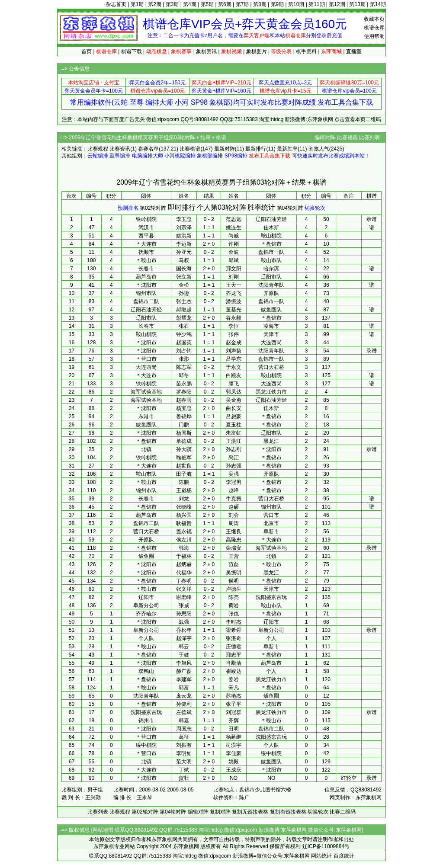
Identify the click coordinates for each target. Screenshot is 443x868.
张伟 (234, 334)
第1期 (137, 4)
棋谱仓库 (374, 28)
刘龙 (184, 499)
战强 (184, 622)
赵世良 (184, 466)
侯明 (234, 581)
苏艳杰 (234, 696)
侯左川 (184, 540)
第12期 (337, 4)
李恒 (234, 326)
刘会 (234, 515)
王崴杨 (184, 490)
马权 (184, 260)
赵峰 (234, 490)
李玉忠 (184, 219)
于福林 (184, 556)
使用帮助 (374, 36)
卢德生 (234, 589)
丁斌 (184, 770)
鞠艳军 (184, 458)
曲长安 (234, 408)
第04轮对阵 (290, 208)
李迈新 (184, 244)
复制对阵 (220, 812)
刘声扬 (234, 351)
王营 (234, 556)
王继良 (234, 532)
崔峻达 (234, 671)
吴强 (234, 474)
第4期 (190, 4)
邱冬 (184, 375)
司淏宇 (234, 745)
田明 (234, 729)
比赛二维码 (343, 812)
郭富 (184, 688)
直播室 (354, 51)
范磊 (234, 564)
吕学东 (234, 359)
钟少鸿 (184, 334)
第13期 (357, 4)
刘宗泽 (184, 227)
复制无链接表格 (250, 812)
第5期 (207, 4)
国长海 (184, 269)
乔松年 (184, 630)
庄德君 (234, 647)
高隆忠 (234, 540)
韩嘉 (184, 721)
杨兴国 (184, 515)
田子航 (184, 474)
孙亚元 (184, 252)
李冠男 (234, 482)
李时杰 (234, 622)
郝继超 (184, 310)
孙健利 (184, 704)
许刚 (234, 244)
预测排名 (128, 208)
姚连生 (234, 227)
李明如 (184, 753)
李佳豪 (234, 753)
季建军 (184, 679)
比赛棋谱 (190, 149)
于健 (184, 655)
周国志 (184, 729)
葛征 (184, 737)
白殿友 (234, 375)
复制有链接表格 (288, 812)
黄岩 (234, 605)
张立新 (184, 277)
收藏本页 (374, 19)
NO (234, 778)
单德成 (184, 441)
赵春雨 (184, 400)
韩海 (184, 548)
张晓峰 (184, 507)
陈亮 (234, 597)
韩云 (184, 647)
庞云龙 (184, 696)
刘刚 (234, 277)
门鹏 (184, 425)
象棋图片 (257, 51)
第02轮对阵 (153, 208)
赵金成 (234, 343)
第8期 (260, 4)
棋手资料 (306, 51)
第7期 (242, 4)
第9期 (278, 4)
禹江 (234, 458)
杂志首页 (116, 4)
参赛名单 (148, 149)
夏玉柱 (234, 425)
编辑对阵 (325, 138)
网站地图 (103, 830)
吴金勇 (234, 400)
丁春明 (184, 581)
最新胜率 (287, 149)
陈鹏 (184, 482)
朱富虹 (234, 433)
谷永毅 (234, 318)
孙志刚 (234, 449)
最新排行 (256, 149)
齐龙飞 (234, 293)
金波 (234, 252)
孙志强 (234, 466)
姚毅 (234, 762)
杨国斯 (184, 433)
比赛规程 (347, 138)
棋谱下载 (132, 51)
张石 (184, 326)
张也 (234, 614)
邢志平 (234, 655)
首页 (87, 51)
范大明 (184, 762)
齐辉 (234, 721)
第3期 (172, 4)
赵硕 (234, 507)
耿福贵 (184, 523)
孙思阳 (184, 614)
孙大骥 (184, 449)
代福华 (184, 573)
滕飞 (234, 384)
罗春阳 (184, 392)
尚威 (234, 236)
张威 (184, 605)
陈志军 (184, 367)
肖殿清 (234, 663)
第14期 (378, 4)
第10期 (296, 4)
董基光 (234, 310)
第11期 (316, 4)
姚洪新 (184, 236)
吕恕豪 (234, 416)
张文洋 (184, 589)
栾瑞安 (234, 548)
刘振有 (184, 745)
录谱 (372, 219)
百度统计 (344, 856)
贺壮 (184, 778)
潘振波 (234, 301)
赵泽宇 (184, 638)
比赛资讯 (120, 149)
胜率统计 (261, 207)
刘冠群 (234, 712)
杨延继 (234, 737)
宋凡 (234, 688)
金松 (184, 285)
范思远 (234, 219)
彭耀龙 (184, 318)
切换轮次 (315, 208)
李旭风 (184, 663)
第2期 (155, 4)
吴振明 (234, 573)
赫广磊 (184, 671)
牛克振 (234, 499)
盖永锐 (184, 532)
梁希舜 (234, 630)
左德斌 (184, 712)
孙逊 (184, 293)
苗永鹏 (184, 384)
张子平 (234, 704)
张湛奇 (234, 638)
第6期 (225, 4)
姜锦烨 (184, 416)
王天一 (234, 285)
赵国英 (184, 343)
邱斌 (234, 260)
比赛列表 (369, 138)
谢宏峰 (184, 597)
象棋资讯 (206, 51)
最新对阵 (225, 149)
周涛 (234, 523)
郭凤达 (234, 392)
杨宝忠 (184, 408)
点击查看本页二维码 (358, 119)
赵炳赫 (184, 564)
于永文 (234, 367)
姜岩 (234, 679)
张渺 (184, 359)
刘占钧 (184, 351)
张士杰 (184, 301)
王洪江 (234, 441)
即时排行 (182, 207)
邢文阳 (234, 269)
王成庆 (234, 770)
